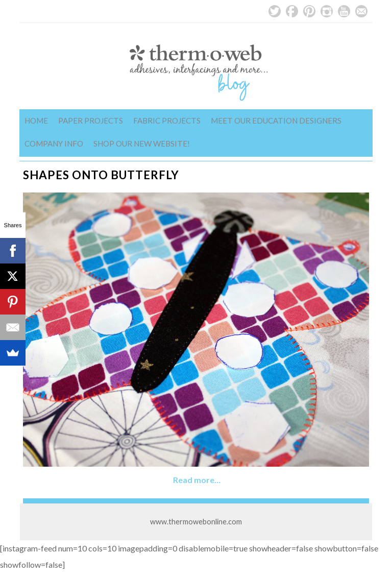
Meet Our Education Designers (276, 121)
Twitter (275, 11)
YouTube (344, 11)
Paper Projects (91, 121)
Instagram (327, 11)
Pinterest (309, 11)
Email (361, 11)
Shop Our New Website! (142, 143)
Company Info (54, 143)
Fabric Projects (167, 121)
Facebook (292, 11)
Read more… (197, 480)
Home (36, 121)
